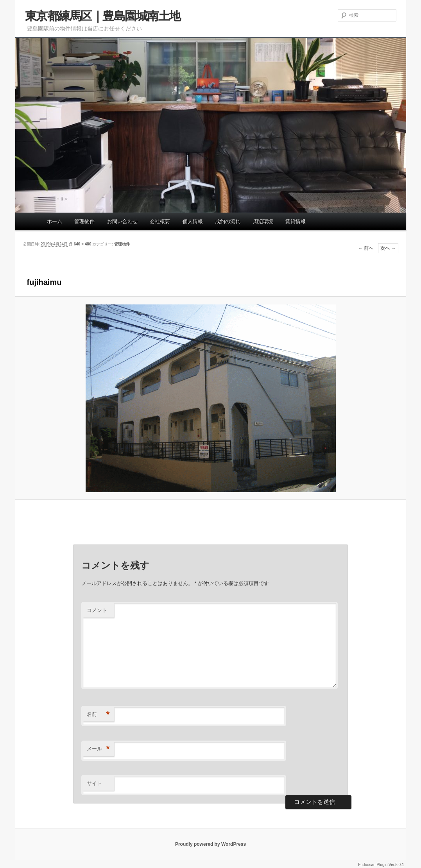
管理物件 (84, 221)
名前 (98, 715)
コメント (97, 610)
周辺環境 (263, 221)
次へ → (388, 248)
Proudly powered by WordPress (210, 844)
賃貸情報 (296, 221)
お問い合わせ (122, 221)
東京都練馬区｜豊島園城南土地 (103, 16)
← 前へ (366, 248)
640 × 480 (83, 244)
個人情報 (193, 221)
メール (98, 749)
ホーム (55, 221)
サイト (94, 783)
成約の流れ (228, 221)
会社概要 (160, 221)
